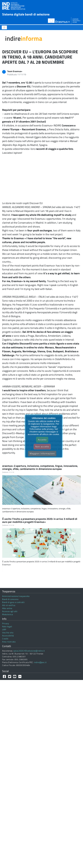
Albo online (7, 608)
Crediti (5, 639)
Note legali (7, 626)
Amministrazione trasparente (16, 596)
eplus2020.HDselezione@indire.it (29, 651)
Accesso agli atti (10, 611)
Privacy (6, 623)
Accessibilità (8, 636)
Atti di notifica (9, 605)
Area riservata (9, 642)
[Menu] (4, 27)
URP (4, 629)
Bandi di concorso (10, 599)
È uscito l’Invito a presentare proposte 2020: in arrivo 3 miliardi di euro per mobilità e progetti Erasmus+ (40, 520)
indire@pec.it (40, 662)
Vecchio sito (8, 633)
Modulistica (8, 614)
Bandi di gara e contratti (13, 602)
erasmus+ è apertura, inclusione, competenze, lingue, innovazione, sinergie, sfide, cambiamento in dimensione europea (40, 467)
